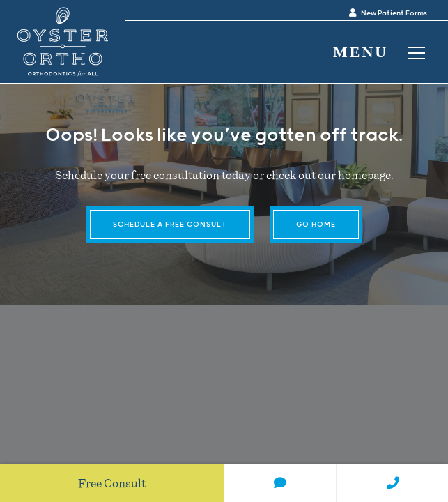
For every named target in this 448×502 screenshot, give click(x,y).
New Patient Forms (388, 13)
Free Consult (112, 482)
